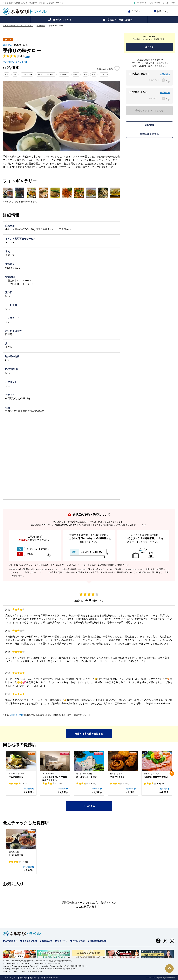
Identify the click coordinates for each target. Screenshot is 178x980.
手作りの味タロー (17, 855)
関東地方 (8, 45)
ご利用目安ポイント (13, 62)
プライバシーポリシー (49, 978)
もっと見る (89, 806)
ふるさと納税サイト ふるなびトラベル (18, 26)
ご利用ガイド (141, 3)
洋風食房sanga (16, 777)
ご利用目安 (27, 789)
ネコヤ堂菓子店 (117, 777)
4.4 (25, 862)
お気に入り (163, 11)
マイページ (62, 941)
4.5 (25, 784)
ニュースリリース (10, 978)
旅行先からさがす (62, 20)
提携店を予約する (149, 134)
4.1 (126, 784)
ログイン (136, 11)
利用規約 (34, 978)
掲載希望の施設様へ (99, 941)
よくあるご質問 (169, 3)
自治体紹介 (165, 74)
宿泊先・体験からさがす (120, 20)
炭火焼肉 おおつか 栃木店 (156, 777)
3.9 (160, 784)
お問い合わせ (155, 3)
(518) (28, 57)
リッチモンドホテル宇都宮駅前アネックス (55, 778)
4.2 (59, 784)
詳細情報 (149, 125)
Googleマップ (15, 715)
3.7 (93, 784)
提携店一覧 (41, 26)
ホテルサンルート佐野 (87, 777)
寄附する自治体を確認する (89, 734)
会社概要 (23, 978)
